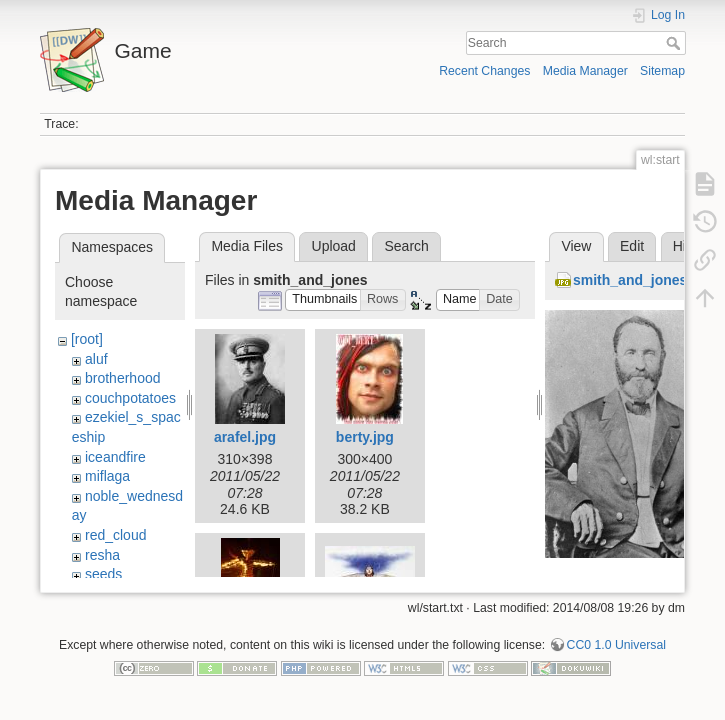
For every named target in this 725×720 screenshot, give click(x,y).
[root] (87, 339)
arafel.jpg (245, 437)
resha (102, 555)
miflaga (107, 476)
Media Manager (585, 71)
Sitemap (662, 71)
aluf (96, 359)
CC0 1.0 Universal (616, 654)
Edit (632, 246)
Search (675, 43)
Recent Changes (484, 71)
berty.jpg (365, 437)
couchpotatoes (130, 398)
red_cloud (116, 535)
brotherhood (123, 378)
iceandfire (115, 457)
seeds (103, 574)
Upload (334, 246)
